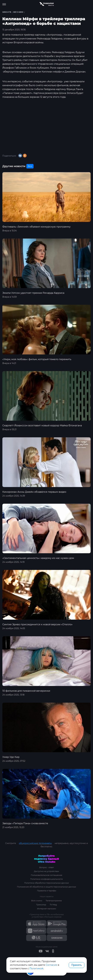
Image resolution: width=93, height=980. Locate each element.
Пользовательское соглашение (46, 875)
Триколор (41, 905)
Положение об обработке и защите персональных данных (46, 887)
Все (30, 166)
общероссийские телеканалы (35, 843)
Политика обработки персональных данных (47, 883)
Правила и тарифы (47, 891)
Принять (76, 965)
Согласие (51, 965)
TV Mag (53, 905)
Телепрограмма (54, 901)
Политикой (36, 968)
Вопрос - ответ (47, 867)
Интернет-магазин (47, 909)
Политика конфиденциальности (46, 879)
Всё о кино (37, 901)
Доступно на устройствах (46, 871)
